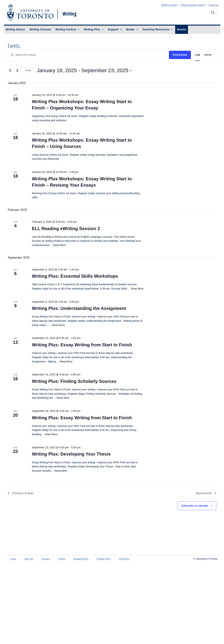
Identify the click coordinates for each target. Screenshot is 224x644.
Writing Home (169, 5)
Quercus (214, 5)
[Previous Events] (10, 71)
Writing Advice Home (193, 5)
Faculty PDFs (104, 559)
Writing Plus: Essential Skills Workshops (75, 276)
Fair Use (29, 559)
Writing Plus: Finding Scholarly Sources (74, 381)
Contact (46, 559)
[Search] (213, 12)
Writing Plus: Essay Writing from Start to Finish (82, 345)
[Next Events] (17, 71)
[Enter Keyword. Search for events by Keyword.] (88, 55)
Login (13, 559)
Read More (60, 245)
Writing (70, 14)
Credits (62, 559)
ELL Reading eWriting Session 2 (66, 229)
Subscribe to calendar (195, 506)
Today (28, 70)
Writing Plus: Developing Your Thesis (71, 454)
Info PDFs (124, 559)
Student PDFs (81, 559)
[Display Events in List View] (198, 55)
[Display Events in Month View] (208, 55)
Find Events (180, 55)
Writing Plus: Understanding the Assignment (79, 308)
